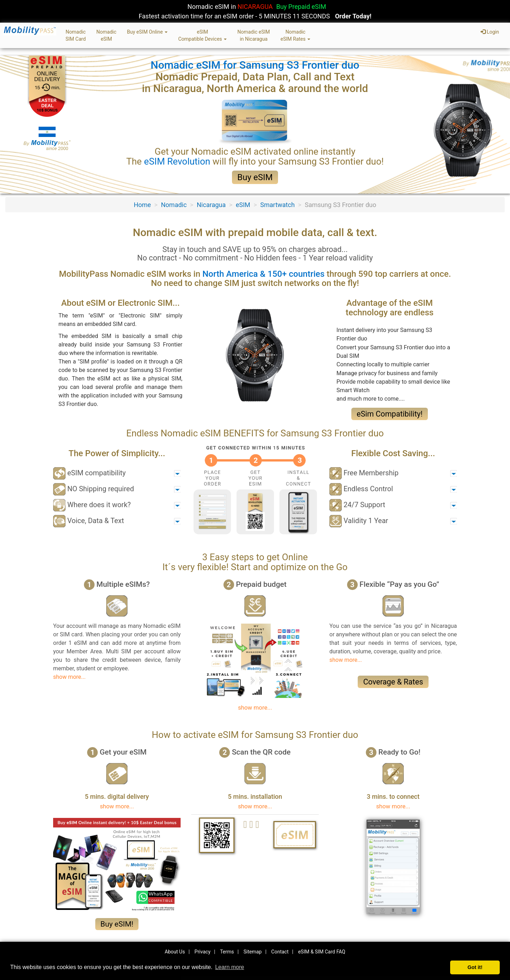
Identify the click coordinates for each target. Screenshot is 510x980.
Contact (280, 952)
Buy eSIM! (117, 924)
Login (490, 32)
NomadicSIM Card (76, 35)
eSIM (243, 205)
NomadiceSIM (106, 35)
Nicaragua (211, 205)
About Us (175, 952)
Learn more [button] (229, 967)
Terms (227, 952)
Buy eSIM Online (148, 32)
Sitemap (252, 952)
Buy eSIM (255, 177)
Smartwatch (277, 205)
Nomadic (174, 205)
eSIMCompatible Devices (202, 35)
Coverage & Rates (393, 682)
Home (142, 205)
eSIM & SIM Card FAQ (322, 952)
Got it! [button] (475, 967)
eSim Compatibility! (390, 414)
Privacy (202, 952)
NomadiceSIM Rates (295, 35)
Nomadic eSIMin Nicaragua (254, 35)
